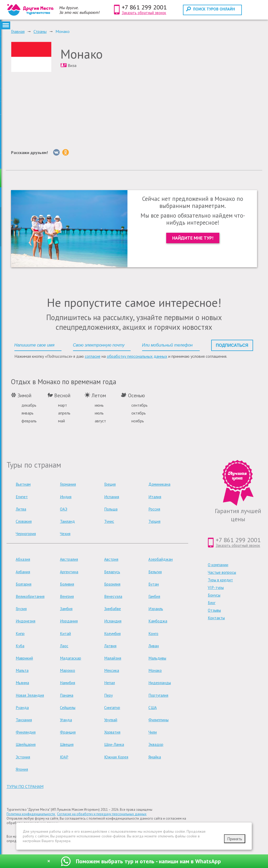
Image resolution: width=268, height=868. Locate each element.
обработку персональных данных (137, 356)
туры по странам (25, 786)
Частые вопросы (222, 572)
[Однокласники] (66, 152)
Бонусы (214, 595)
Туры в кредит (220, 580)
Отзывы (214, 610)
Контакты (216, 618)
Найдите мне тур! (193, 238)
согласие (93, 356)
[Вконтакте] (56, 152)
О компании (218, 565)
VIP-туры (216, 588)
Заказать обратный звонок (144, 13)
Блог (212, 603)
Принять (235, 839)
